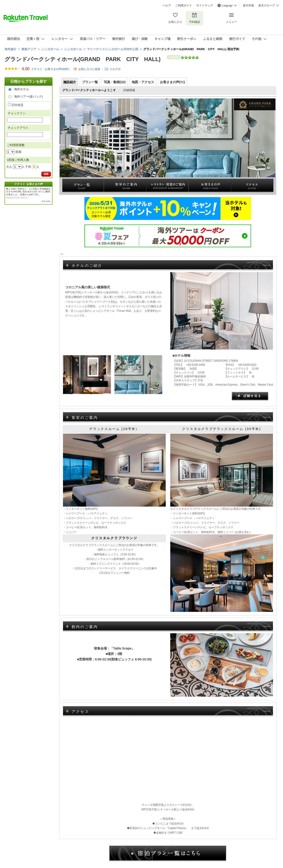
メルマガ (115, 69)
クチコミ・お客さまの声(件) (50, 69)
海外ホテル (22, 89)
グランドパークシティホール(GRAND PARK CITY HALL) (83, 59)
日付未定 (18, 105)
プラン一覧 (90, 82)
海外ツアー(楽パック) (29, 97)
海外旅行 (10, 49)
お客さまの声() (173, 82)
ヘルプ (167, 5)
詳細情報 (129, 90)
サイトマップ (204, 5)
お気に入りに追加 (89, 69)
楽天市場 (248, 5)
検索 (46, 174)
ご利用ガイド (183, 5)
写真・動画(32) (115, 82)
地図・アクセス (143, 82)
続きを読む (46, 201)
